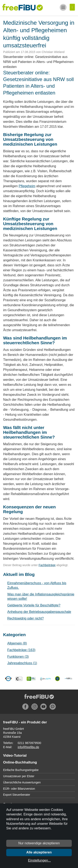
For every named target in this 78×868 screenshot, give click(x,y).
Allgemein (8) (17, 643)
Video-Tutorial (15, 756)
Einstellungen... (39, 860)
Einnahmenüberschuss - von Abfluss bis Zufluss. (37, 585)
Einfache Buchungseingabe (21, 770)
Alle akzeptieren (39, 852)
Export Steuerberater (17, 795)
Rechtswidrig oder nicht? (25, 618)
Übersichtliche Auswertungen (22, 782)
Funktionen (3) (18, 657)
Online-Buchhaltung (20, 762)
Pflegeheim (27, 186)
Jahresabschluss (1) (22, 663)
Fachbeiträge (47, 565)
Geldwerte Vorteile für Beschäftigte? (34, 605)
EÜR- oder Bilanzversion (19, 789)
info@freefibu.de (28, 747)
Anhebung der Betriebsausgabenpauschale (39, 612)
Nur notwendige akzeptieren (39, 843)
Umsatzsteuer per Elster (19, 776)
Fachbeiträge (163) (21, 650)
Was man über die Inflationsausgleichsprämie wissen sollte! (41, 597)
